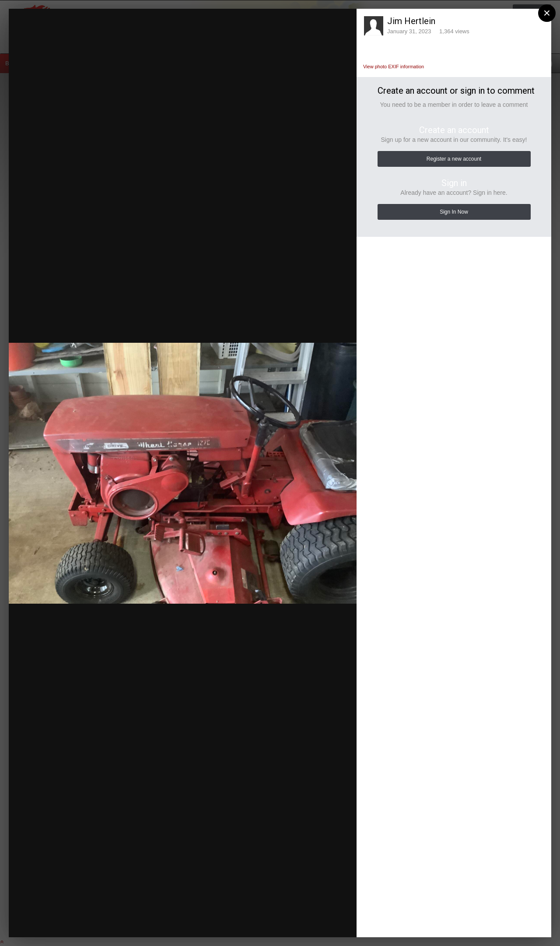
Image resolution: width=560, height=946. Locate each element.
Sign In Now (454, 212)
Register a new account (454, 159)
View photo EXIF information (394, 67)
